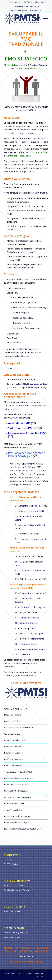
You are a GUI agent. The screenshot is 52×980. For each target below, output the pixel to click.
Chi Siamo (8, 860)
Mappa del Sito (15, 2)
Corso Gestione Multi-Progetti (17, 823)
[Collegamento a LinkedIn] (42, 976)
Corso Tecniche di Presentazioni (18, 816)
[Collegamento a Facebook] (46, 976)
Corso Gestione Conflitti (14, 803)
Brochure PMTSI (33, 6)
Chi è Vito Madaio (11, 864)
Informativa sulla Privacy (14, 885)
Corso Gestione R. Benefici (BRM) (18, 772)
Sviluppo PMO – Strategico (16, 791)
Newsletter (19, 6)
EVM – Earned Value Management (19, 778)
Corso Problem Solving (14, 810)
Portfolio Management (14, 759)
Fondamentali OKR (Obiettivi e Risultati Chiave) (24, 829)
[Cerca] (38, 18)
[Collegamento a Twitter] (38, 976)
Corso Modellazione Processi (17, 785)
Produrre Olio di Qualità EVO (16, 933)
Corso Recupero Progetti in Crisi (18, 797)
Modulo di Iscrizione (13, 715)
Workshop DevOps (12, 734)
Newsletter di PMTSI (12, 911)
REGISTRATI (40, 2)
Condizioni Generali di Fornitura (17, 890)
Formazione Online (12, 721)
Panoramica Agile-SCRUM (15, 740)
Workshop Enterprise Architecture (19, 727)
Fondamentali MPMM (13, 765)
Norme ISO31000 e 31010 (15, 746)
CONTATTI (28, 2)
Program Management (14, 753)
